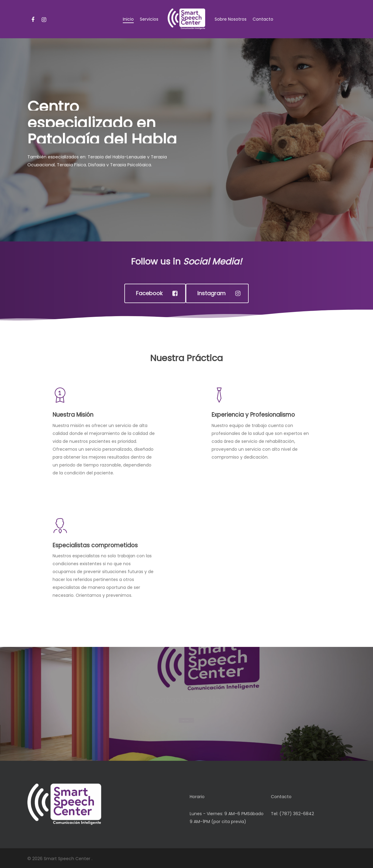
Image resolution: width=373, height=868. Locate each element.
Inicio (128, 19)
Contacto (263, 19)
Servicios (149, 19)
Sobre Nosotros (231, 19)
